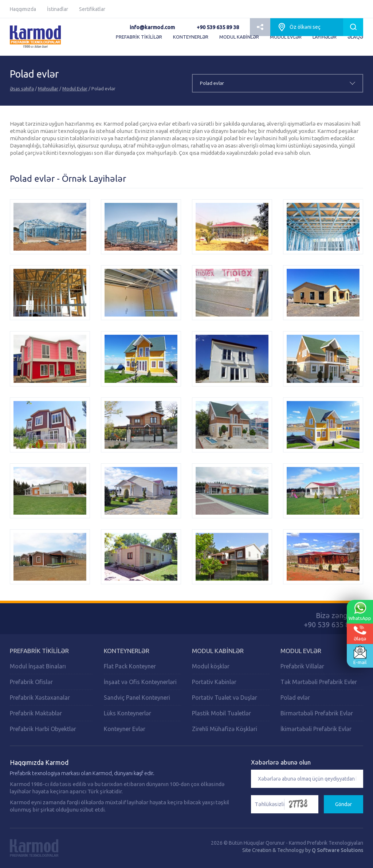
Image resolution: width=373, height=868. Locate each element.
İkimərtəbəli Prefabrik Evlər (316, 729)
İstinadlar (58, 9)
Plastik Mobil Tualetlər (221, 713)
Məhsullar (48, 89)
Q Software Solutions (337, 850)
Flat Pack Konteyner (130, 666)
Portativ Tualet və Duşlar (225, 698)
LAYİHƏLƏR (325, 37)
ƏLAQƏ (355, 37)
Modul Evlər (75, 89)
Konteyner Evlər (125, 729)
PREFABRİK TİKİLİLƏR (139, 37)
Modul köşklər (211, 666)
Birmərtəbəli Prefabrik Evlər (317, 713)
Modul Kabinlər (218, 651)
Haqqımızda (23, 9)
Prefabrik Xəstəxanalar (40, 698)
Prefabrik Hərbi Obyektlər (43, 729)
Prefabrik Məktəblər (36, 713)
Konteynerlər (127, 651)
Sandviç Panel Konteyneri (137, 698)
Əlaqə (360, 633)
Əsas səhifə (22, 89)
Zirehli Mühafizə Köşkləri (225, 729)
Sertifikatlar (92, 9)
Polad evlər (295, 698)
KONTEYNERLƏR (191, 37)
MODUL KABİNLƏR (239, 37)
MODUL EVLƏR (286, 37)
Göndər (343, 804)
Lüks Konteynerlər (127, 713)
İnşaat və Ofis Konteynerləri (140, 682)
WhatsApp (360, 611)
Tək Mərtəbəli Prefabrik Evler (319, 682)
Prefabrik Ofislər (31, 682)
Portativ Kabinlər (214, 682)
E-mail (360, 655)
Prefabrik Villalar (302, 666)
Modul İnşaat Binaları (38, 666)
